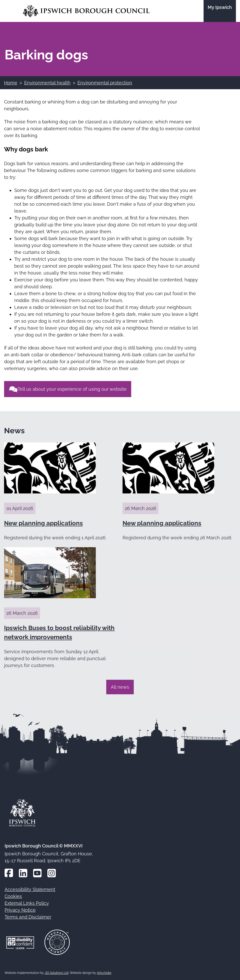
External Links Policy (27, 903)
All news (120, 687)
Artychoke (104, 973)
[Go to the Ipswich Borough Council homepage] (86, 11)
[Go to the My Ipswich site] (220, 11)
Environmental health (47, 83)
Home (11, 83)
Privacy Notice (20, 910)
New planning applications (43, 523)
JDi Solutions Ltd (56, 973)
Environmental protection (105, 83)
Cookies (13, 896)
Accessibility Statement (30, 889)
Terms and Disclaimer (28, 917)
